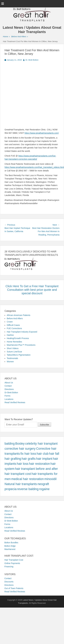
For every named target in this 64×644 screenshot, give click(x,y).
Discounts (9, 582)
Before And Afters (20, 37)
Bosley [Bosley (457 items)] (20, 444)
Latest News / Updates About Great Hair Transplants (32, 30)
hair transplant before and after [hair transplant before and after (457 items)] (36, 469)
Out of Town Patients (14, 588)
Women (10, 362)
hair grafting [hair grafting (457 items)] (13, 459)
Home (6, 37)
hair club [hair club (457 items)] (43, 454)
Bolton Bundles (11, 543)
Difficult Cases (13, 325)
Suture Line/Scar (14, 352)
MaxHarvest (10, 549)
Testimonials (12, 358)
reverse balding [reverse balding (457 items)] (28, 489)
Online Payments (12, 563)
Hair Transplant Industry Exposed (22, 332)
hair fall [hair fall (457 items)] (54, 454)
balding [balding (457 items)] (10, 444)
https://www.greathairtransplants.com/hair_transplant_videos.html (34, 167)
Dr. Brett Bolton (32, 60)
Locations (9, 399)
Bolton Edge (10, 546)
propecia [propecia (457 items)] (11, 489)
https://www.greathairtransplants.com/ (42, 133)
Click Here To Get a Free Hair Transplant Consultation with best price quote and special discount (32, 290)
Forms (7, 396)
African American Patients (18, 315)
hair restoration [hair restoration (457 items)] (39, 464)
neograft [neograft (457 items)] (43, 484)
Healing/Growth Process (18, 338)
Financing (9, 567)
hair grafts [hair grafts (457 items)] (29, 459)
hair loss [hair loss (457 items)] (23, 464)
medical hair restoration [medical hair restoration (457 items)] (27, 479)
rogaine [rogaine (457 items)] (44, 489)
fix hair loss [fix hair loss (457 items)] (28, 454)
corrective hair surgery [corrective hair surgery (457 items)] (20, 449)
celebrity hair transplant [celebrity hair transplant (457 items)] (41, 444)
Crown (10, 322)
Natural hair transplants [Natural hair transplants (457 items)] (21, 484)
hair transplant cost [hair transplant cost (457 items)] (18, 474)
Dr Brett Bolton (11, 393)
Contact (8, 386)
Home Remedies (14, 342)
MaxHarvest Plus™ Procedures (21, 345)
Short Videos (13, 348)
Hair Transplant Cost (14, 560)
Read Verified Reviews (15, 402)
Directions (9, 389)
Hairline (10, 335)
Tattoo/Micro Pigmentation (19, 355)
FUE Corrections (14, 328)
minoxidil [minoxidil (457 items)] (50, 479)
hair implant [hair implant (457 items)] (44, 459)
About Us (9, 383)
